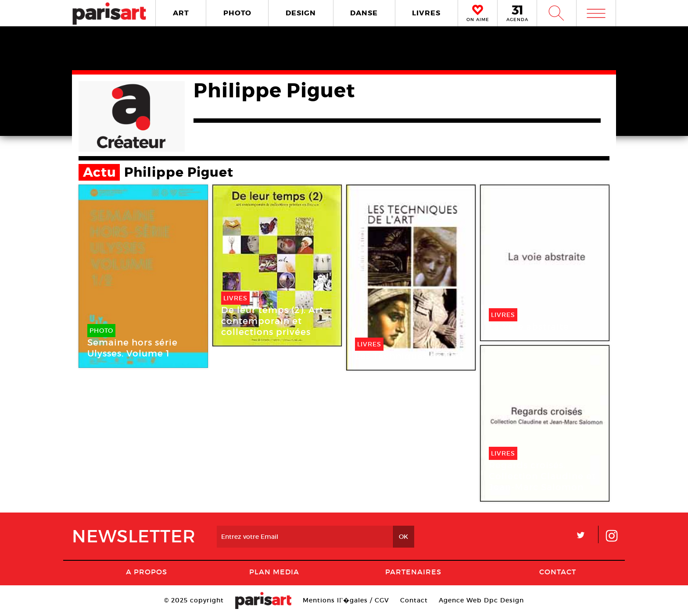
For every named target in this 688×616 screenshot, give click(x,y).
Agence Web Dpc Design (481, 600)
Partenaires (413, 572)
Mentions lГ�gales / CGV (346, 600)
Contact (558, 572)
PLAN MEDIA (274, 572)
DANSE (364, 13)
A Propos (147, 572)
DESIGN (301, 13)
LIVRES (426, 13)
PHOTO (237, 13)
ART (181, 13)
